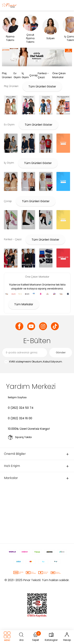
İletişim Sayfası (17, 397)
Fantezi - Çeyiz (43, 75)
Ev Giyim (17, 75)
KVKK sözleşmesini (20, 362)
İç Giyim (25, 75)
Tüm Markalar (24, 304)
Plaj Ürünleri (7, 75)
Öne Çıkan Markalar (59, 75)
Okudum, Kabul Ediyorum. (33, 362)
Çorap (34, 75)
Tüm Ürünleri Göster (42, 86)
